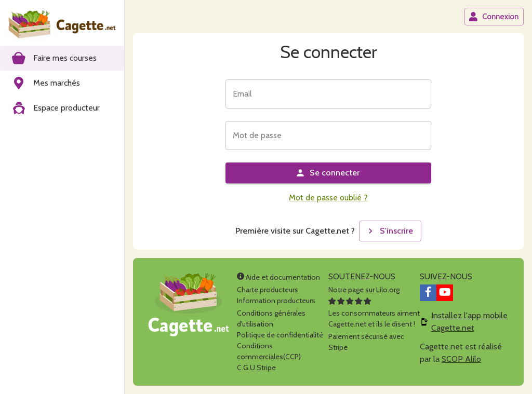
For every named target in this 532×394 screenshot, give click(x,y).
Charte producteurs (268, 290)
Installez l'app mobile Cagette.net (469, 322)
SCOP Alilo (461, 359)
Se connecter (327, 173)
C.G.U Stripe (256, 368)
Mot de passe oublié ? (328, 198)
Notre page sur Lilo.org (364, 290)
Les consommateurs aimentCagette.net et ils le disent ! (374, 313)
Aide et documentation (278, 277)
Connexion (494, 17)
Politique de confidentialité (280, 335)
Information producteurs (276, 301)
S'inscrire (389, 231)
